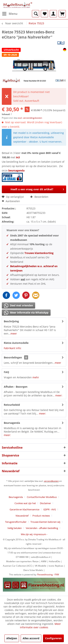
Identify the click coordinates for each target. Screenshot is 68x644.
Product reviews (41, 516)
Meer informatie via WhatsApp (26, 313)
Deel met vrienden (18, 306)
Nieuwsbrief (22, 516)
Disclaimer (45, 503)
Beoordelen (39, 197)
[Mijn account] (53, 14)
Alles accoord (31, 638)
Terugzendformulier (16, 522)
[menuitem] (10, 14)
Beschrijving (11, 321)
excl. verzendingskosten (30, 118)
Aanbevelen (11, 201)
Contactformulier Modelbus (42, 497)
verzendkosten (51, 481)
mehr (36, 377)
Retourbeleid (12, 405)
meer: (59, 395)
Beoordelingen (13, 357)
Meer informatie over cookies (40, 626)
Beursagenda (12, 423)
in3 (18, 157)
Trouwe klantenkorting (39, 253)
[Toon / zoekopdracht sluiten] (36, 14)
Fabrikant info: (13, 348)
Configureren (53, 638)
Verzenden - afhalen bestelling (42, 528)
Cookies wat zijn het (25, 503)
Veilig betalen (15, 528)
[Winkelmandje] (62, 14)
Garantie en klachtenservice (24, 509)
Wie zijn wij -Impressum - (34, 534)
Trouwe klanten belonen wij (45, 522)
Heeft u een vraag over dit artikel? (37, 189)
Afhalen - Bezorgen (16, 387)
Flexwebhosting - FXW (48, 575)
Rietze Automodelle (16, 343)
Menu (10, 13)
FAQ (6, 372)
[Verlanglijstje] (44, 14)
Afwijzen (12, 638)
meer (14, 334)
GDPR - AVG (50, 509)
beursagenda (17, 170)
